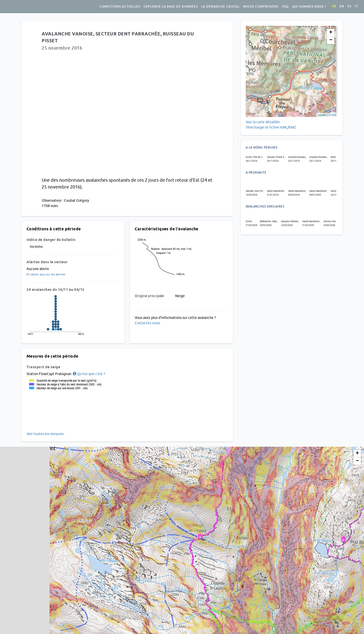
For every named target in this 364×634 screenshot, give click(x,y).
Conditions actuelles (120, 7)
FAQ (285, 7)
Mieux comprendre (261, 7)
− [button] (331, 40)
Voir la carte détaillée (263, 122)
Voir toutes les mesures (45, 434)
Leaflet (322, 115)
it (357, 6)
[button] (89, 374)
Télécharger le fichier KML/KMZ (271, 127)
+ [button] (331, 33)
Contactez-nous (147, 323)
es (349, 6)
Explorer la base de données (171, 7)
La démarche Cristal (220, 7)
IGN (334, 115)
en (342, 6)
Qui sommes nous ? (309, 7)
